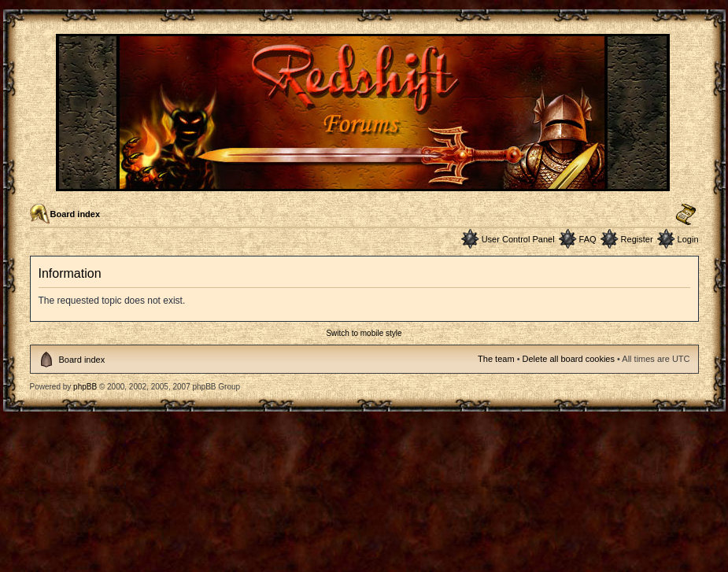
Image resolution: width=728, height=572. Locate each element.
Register (637, 239)
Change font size (686, 215)
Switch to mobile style (364, 333)
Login (688, 239)
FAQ (588, 239)
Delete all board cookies (569, 359)
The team (496, 359)
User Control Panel (518, 239)
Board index (76, 214)
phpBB (85, 387)
